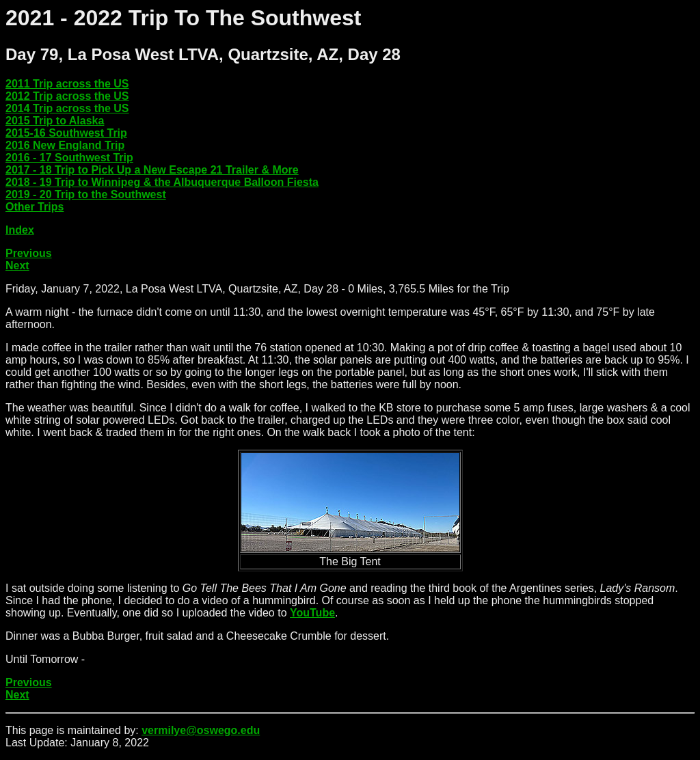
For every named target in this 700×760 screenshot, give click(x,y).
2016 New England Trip (65, 145)
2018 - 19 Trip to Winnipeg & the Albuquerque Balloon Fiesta (162, 182)
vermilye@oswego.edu (201, 730)
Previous (29, 253)
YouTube (312, 613)
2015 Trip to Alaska (55, 121)
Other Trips (35, 207)
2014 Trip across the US (67, 108)
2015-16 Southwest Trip (66, 133)
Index (20, 230)
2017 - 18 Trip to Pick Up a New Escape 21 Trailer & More (152, 170)
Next (17, 266)
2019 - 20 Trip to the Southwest (86, 194)
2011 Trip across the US (67, 84)
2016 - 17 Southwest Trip (69, 158)
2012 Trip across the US (67, 96)
